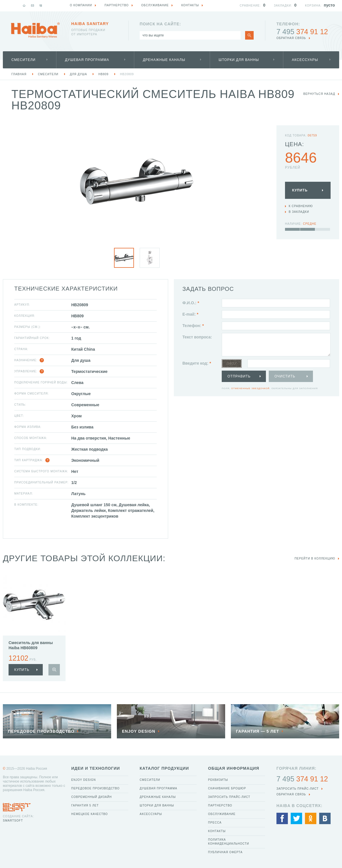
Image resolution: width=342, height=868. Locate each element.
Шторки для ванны (239, 60)
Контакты (217, 831)
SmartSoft (13, 821)
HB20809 (127, 74)
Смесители (24, 60)
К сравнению (301, 206)
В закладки (299, 212)
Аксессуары (305, 60)
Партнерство (220, 805)
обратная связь (291, 38)
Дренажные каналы (164, 60)
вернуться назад (319, 94)
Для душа (78, 74)
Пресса (215, 823)
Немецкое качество (89, 814)
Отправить (239, 376)
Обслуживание (222, 814)
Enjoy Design (84, 780)
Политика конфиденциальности (229, 842)
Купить (300, 190)
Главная (19, 74)
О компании (81, 5)
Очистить (285, 376)
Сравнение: (250, 6)
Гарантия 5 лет (85, 805)
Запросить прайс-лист (229, 797)
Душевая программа (87, 60)
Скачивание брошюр (227, 788)
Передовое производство (95, 788)
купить (22, 670)
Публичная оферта (225, 852)
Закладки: (283, 6)
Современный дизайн (91, 797)
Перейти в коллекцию (315, 558)
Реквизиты (218, 780)
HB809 (103, 74)
